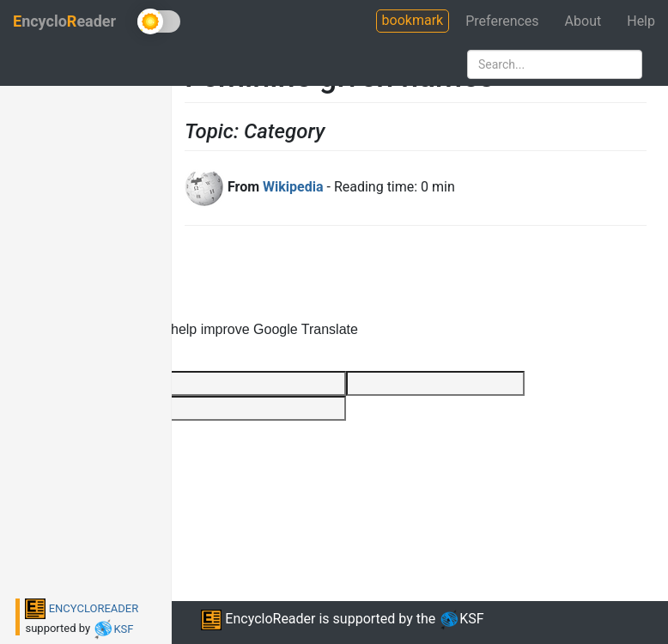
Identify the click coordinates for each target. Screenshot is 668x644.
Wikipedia (293, 187)
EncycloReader (258, 619)
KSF (113, 629)
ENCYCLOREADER (82, 608)
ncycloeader (64, 21)
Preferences (502, 21)
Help (641, 21)
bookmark (413, 20)
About (583, 21)
